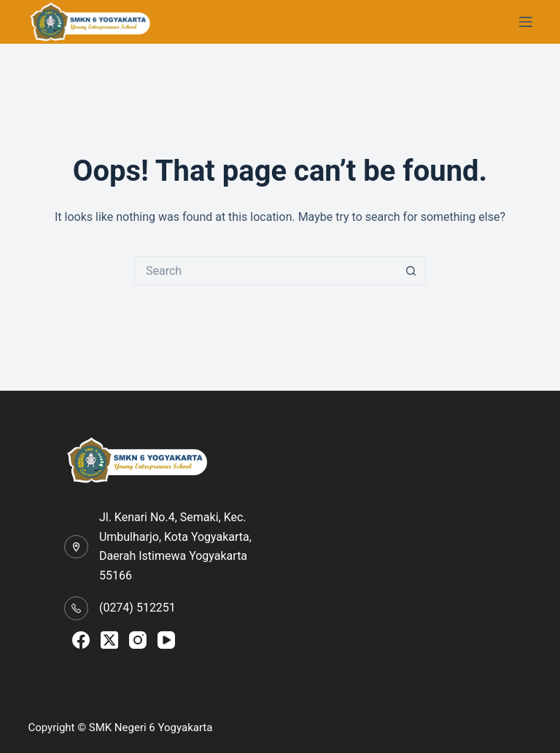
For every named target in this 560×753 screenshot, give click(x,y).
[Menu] (526, 22)
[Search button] (411, 270)
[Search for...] (265, 270)
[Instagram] (138, 640)
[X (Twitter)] (109, 640)
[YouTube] (166, 640)
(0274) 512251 (137, 608)
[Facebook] (81, 640)
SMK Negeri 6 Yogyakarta (151, 727)
